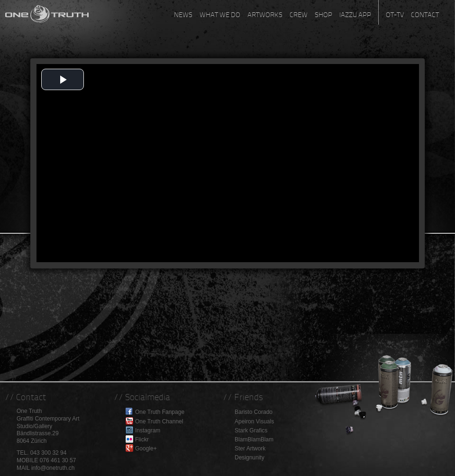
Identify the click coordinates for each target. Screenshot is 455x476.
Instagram (148, 430)
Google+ (146, 449)
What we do (220, 15)
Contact (425, 15)
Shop (323, 15)
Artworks (265, 15)
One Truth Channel (159, 421)
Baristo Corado (254, 412)
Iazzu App (355, 15)
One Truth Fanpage (160, 412)
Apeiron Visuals (254, 421)
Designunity (250, 458)
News (183, 15)
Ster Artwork (250, 449)
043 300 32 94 (49, 453)
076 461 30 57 (58, 460)
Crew (299, 15)
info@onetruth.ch (53, 468)
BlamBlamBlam (254, 439)
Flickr (142, 439)
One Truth (47, 12)
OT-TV (395, 15)
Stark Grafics (251, 430)
